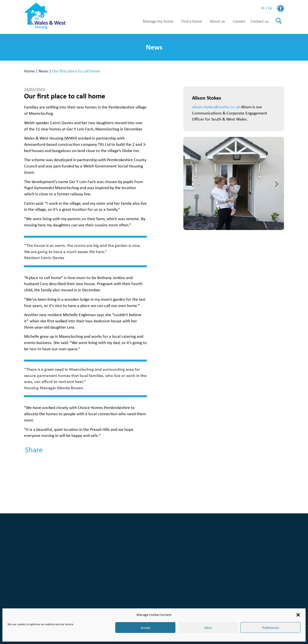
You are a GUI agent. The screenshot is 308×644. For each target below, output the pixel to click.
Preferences (271, 628)
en (263, 8)
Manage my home (158, 21)
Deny (208, 628)
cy (270, 8)
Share (34, 450)
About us (217, 21)
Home (29, 71)
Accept (145, 628)
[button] (298, 615)
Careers (239, 21)
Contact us (260, 21)
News (43, 71)
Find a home (192, 21)
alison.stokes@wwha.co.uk (216, 107)
